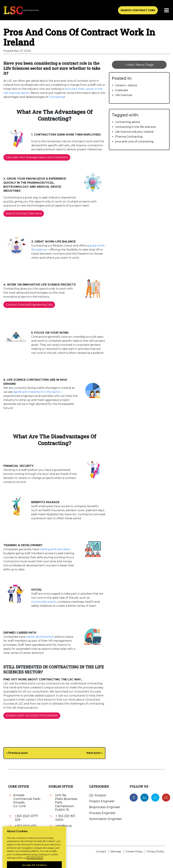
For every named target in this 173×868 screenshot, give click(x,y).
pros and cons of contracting (134, 141)
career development (40, 637)
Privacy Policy (156, 851)
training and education (55, 549)
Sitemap (116, 851)
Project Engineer (102, 801)
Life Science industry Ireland (134, 132)
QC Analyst (98, 795)
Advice (133, 85)
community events (44, 602)
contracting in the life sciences (135, 127)
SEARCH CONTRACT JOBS (138, 10)
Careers (120, 85)
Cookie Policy (134, 851)
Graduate (122, 90)
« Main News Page (139, 65)
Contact (101, 851)
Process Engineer (102, 813)
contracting (57, 97)
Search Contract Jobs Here (24, 213)
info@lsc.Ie (23, 836)
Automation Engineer (106, 819)
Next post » (95, 753)
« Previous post (17, 753)
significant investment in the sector (37, 392)
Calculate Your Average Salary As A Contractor (37, 157)
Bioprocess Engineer (105, 807)
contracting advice (128, 122)
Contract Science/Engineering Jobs (29, 305)
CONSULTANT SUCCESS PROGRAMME (32, 716)
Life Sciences (124, 95)
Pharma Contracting (129, 137)
